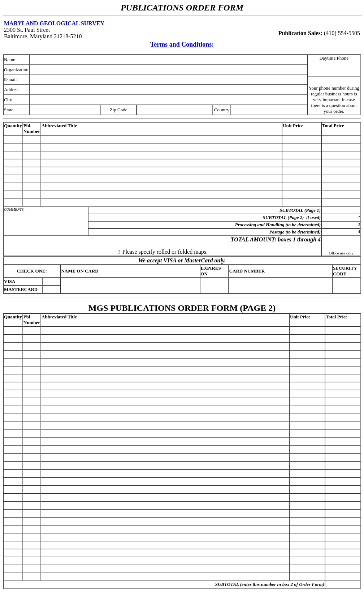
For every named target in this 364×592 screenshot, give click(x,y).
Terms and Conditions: (182, 44)
